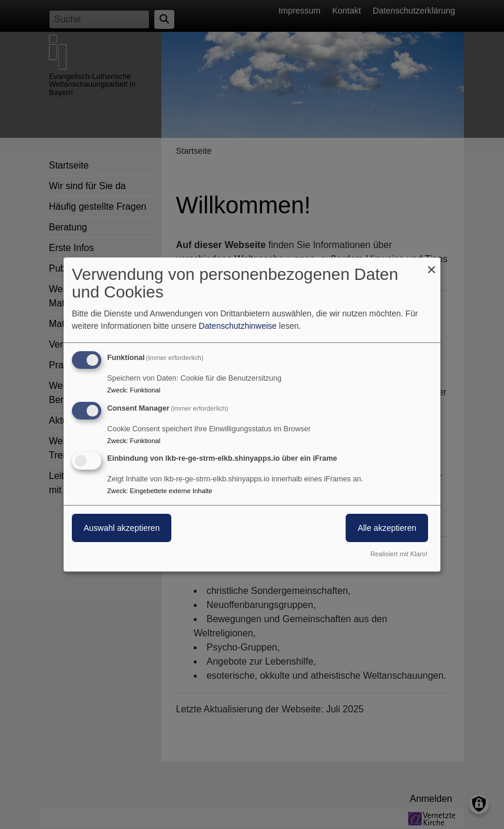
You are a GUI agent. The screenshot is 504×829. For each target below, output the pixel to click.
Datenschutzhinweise (238, 326)
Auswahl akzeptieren (122, 529)
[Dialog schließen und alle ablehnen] (432, 265)
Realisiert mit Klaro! (399, 554)
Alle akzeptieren (387, 529)
